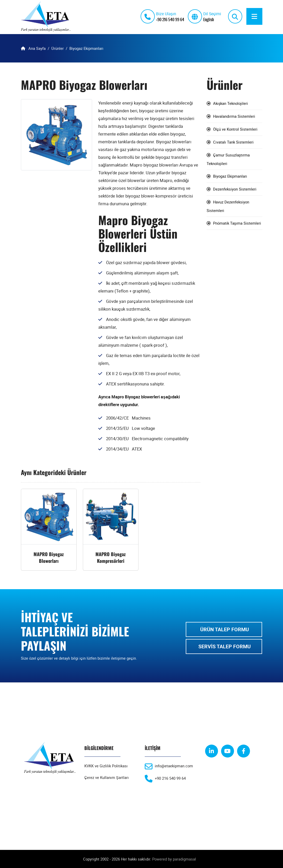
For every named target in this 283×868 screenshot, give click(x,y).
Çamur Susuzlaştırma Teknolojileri (228, 159)
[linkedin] (212, 751)
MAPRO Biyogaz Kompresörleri (111, 558)
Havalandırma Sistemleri (234, 116)
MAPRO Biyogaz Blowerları (49, 558)
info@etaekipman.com (174, 766)
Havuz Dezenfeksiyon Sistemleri (228, 206)
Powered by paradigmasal (174, 859)
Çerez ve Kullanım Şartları (107, 778)
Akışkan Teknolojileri (231, 104)
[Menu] (254, 16)
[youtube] (228, 751)
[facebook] (244, 751)
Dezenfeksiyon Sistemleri (235, 189)
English (209, 19)
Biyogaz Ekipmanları (230, 176)
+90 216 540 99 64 (170, 19)
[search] (235, 16)
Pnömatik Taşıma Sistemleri (237, 223)
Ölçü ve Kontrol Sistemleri (235, 129)
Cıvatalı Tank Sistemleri (233, 142)
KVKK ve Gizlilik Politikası (106, 766)
